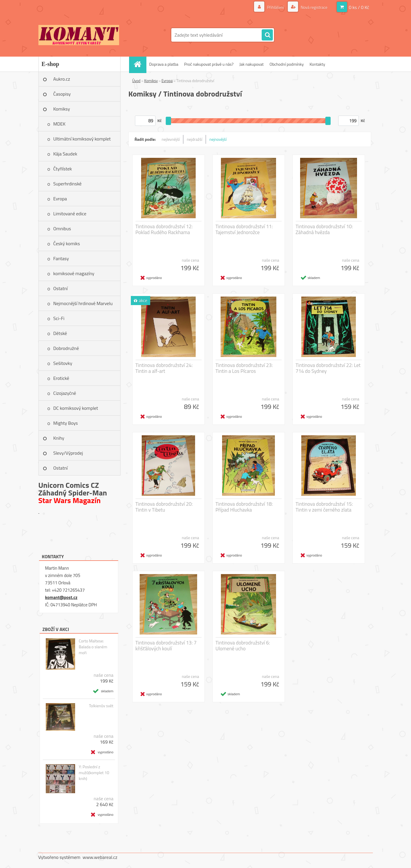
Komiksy (62, 109)
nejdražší (195, 139)
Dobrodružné (66, 348)
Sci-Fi (59, 318)
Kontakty (317, 64)
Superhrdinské (68, 184)
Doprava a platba (164, 64)
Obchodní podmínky (287, 64)
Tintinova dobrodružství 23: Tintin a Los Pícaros (244, 368)
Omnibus (62, 229)
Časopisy (62, 94)
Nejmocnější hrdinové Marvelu (83, 303)
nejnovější (218, 139)
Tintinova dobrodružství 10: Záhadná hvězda (324, 229)
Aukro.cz (62, 79)
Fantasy (61, 258)
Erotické (61, 378)
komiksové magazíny (74, 273)
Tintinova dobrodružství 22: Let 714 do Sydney (328, 368)
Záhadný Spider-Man (73, 493)
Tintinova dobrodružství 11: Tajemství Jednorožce (244, 229)
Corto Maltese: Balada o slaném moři (93, 647)
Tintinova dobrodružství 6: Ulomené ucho (243, 646)
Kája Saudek (65, 154)
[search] (267, 35)
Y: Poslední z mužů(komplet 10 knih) (94, 773)
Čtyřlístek (63, 169)
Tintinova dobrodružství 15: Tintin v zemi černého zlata (324, 507)
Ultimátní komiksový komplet (82, 139)
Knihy (59, 438)
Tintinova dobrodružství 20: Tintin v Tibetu (164, 507)
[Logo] (79, 35)
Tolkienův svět (101, 706)
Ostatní (61, 288)
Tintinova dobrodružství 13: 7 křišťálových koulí (166, 646)
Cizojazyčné (65, 393)
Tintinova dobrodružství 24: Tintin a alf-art (164, 368)
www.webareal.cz (100, 857)
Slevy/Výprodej (68, 453)
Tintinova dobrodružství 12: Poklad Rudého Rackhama (164, 229)
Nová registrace (314, 7)
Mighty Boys (66, 423)
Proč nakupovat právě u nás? (209, 64)
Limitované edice (70, 214)
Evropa (60, 199)
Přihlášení (275, 7)
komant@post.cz (61, 597)
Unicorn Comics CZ (69, 485)
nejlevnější (171, 139)
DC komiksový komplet (76, 408)
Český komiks (67, 243)
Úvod (136, 81)
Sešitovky (63, 363)
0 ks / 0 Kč (359, 7)
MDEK (60, 124)
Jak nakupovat (252, 64)
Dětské (60, 333)
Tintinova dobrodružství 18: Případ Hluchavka (244, 507)
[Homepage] (140, 64)
